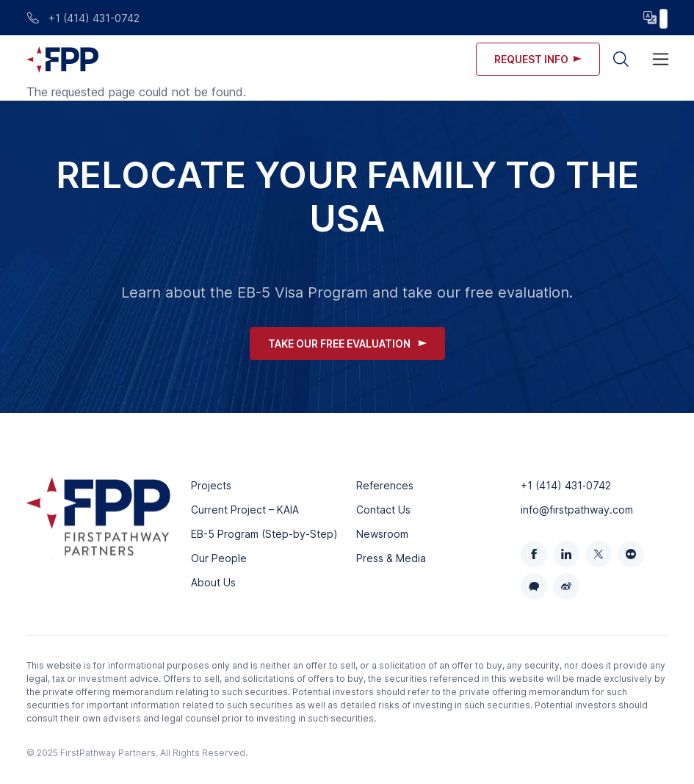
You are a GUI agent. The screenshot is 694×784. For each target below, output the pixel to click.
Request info (538, 59)
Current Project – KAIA (245, 510)
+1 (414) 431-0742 (83, 18)
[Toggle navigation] (661, 59)
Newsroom (382, 534)
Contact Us (383, 510)
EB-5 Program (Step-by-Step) (264, 534)
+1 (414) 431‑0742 (566, 485)
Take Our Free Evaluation (347, 344)
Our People (219, 558)
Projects (211, 485)
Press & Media (391, 558)
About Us (213, 582)
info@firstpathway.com (577, 510)
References (385, 485)
